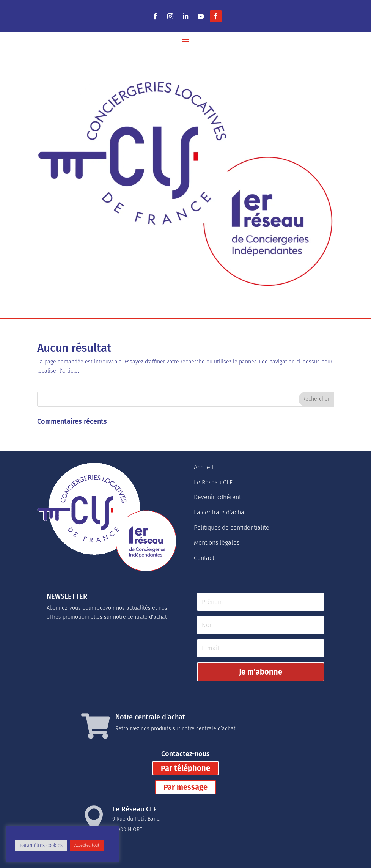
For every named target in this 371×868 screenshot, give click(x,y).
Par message (185, 787)
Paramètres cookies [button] (41, 845)
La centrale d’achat (220, 512)
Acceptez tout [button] (87, 845)
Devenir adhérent (217, 497)
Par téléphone (185, 768)
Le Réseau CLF (213, 482)
